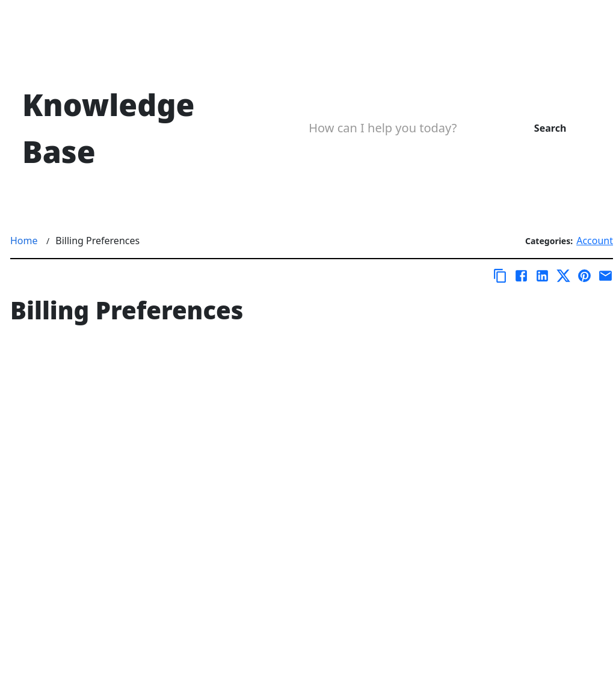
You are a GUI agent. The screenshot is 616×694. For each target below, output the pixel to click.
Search (550, 128)
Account (595, 241)
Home (24, 241)
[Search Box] (397, 128)
